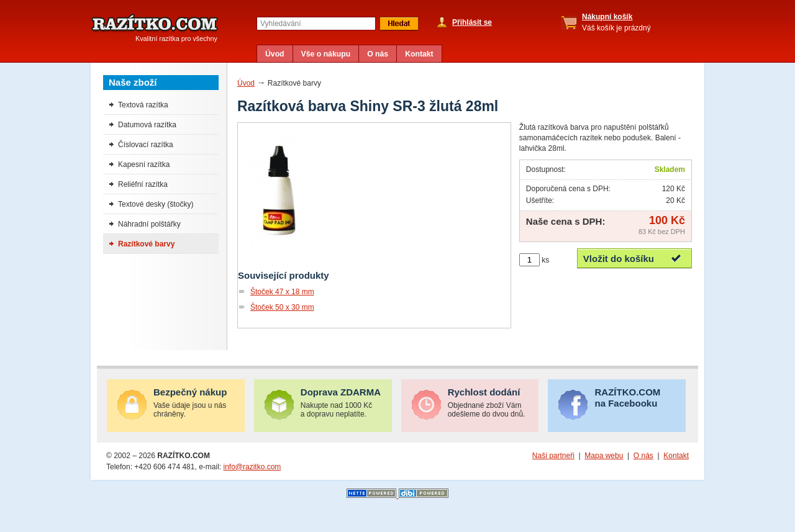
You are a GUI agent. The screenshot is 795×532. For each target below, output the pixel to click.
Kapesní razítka (144, 165)
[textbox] (316, 24)
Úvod (275, 54)
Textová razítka (143, 105)
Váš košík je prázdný (616, 22)
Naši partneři (553, 456)
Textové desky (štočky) (156, 204)
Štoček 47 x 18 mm (282, 292)
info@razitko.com (252, 467)
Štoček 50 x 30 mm (282, 307)
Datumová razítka (147, 125)
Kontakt (419, 54)
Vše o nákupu (326, 54)
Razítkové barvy (146, 244)
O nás (378, 54)
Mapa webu (604, 456)
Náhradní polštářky (149, 224)
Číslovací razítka (146, 145)
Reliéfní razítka (143, 184)
